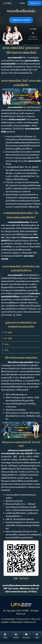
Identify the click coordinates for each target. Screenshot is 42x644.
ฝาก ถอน (26, 638)
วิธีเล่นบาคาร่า (30, 622)
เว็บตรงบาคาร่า (23, 619)
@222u (23, 457)
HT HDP (8, 338)
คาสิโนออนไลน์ (16, 622)
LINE (37, 638)
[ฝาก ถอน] (26, 634)
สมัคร (5, 638)
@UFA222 (24, 578)
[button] (21, 333)
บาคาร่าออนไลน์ (8, 619)
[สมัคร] (5, 634)
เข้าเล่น (16, 638)
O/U (7, 344)
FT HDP (8, 333)
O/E (6, 350)
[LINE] (37, 634)
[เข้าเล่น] (16, 634)
